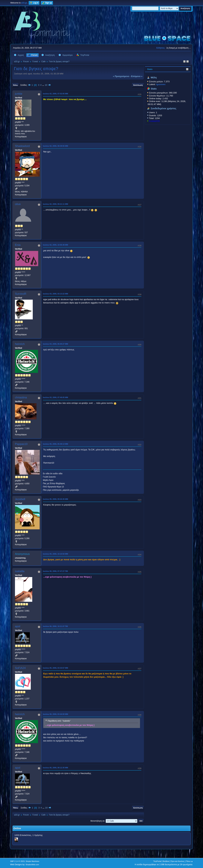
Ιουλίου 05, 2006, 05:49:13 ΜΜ (56, 444)
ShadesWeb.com (32, 865)
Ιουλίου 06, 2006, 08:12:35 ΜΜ (56, 768)
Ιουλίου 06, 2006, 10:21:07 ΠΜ (55, 626)
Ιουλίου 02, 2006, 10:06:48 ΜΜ (56, 245)
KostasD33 (154, 121)
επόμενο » (137, 76)
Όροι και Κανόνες (178, 861)
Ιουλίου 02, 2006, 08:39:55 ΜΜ (56, 146)
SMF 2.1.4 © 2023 (17, 861)
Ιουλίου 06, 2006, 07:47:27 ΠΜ (55, 571)
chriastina (21, 397)
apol (18, 626)
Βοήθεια (166, 861)
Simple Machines (32, 861)
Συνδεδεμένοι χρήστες (164, 108)
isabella (20, 571)
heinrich (20, 344)
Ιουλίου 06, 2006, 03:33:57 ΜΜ (56, 668)
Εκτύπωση (138, 85)
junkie (19, 94)
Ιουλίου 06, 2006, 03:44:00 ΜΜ (56, 714)
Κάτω (15, 85)
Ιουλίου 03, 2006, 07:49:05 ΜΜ (56, 397)
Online (17, 828)
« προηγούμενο (121, 76)
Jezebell (20, 499)
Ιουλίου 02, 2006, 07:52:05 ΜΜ (56, 94)
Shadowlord (22, 146)
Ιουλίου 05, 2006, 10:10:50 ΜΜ (56, 554)
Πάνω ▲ (190, 861)
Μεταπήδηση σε (97, 821)
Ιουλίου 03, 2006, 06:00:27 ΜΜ (56, 344)
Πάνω (16, 808)
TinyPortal (157, 861)
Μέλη (154, 78)
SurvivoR (21, 294)
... (44, 85)
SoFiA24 (20, 668)
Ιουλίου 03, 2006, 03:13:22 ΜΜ (56, 294)
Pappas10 (21, 444)
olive (18, 204)
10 (46, 85)
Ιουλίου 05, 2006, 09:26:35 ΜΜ (56, 499)
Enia (18, 245)
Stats (150, 69)
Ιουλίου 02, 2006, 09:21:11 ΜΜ (56, 204)
